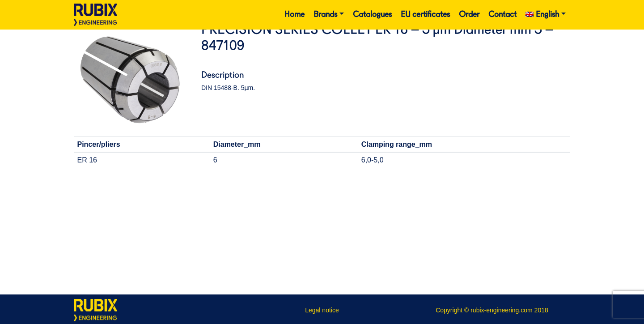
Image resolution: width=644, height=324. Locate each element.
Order (469, 15)
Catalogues (372, 15)
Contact (502, 15)
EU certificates (425, 15)
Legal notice (322, 310)
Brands (325, 15)
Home (294, 15)
